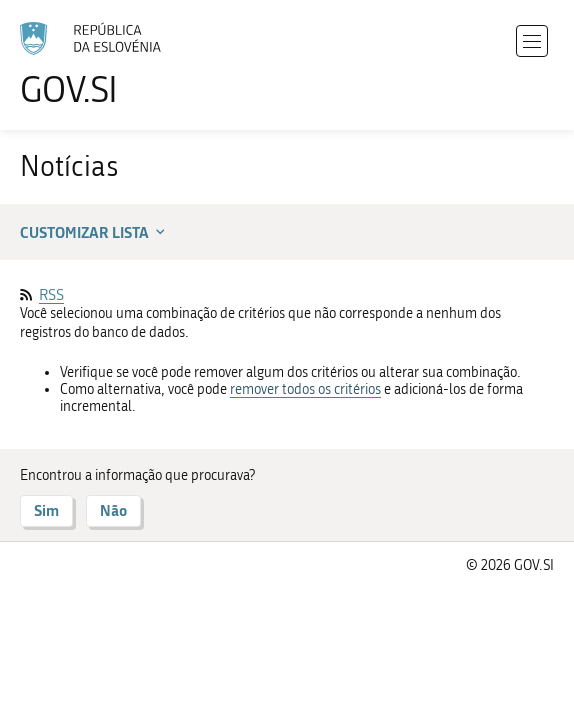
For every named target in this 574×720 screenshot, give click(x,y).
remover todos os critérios (305, 389)
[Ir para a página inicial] (100, 65)
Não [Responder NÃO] (113, 510)
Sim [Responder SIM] (46, 510)
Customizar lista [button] (94, 232)
